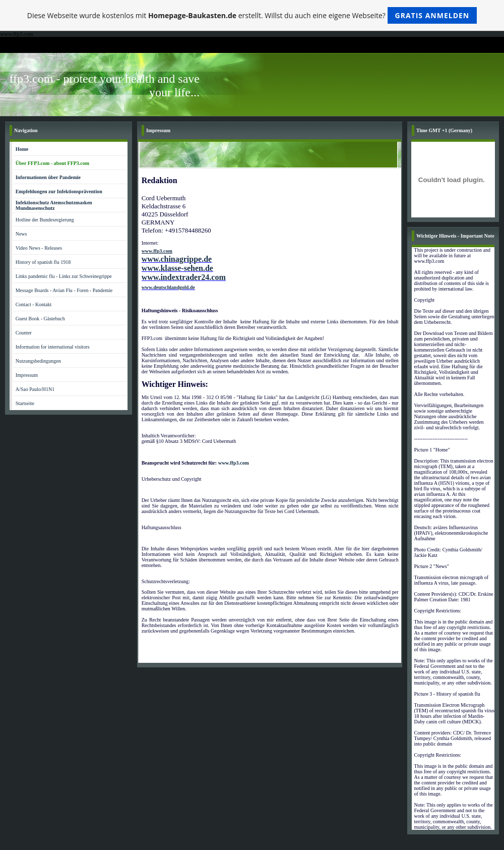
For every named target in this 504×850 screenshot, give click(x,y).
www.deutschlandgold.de (168, 287)
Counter (24, 333)
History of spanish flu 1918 (43, 262)
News (21, 234)
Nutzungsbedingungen (38, 361)
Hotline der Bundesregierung (45, 220)
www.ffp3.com (234, 463)
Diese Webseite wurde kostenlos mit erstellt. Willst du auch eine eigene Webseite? (252, 15)
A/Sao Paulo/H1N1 (35, 389)
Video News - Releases (39, 248)
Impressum (27, 375)
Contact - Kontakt (34, 304)
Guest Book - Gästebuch (40, 319)
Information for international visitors (53, 347)
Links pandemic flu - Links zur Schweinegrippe (64, 276)
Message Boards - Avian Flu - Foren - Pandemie (64, 290)
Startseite (25, 403)
